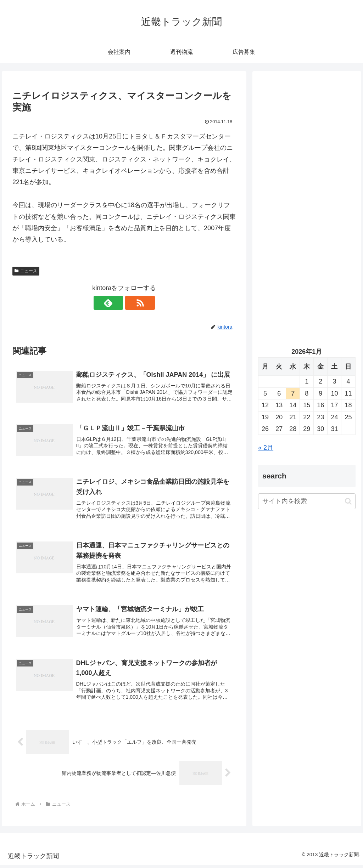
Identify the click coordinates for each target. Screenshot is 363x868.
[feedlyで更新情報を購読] (116, 303)
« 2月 (266, 448)
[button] (348, 501)
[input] (307, 501)
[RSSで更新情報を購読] (132, 303)
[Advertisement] (307, 144)
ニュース (26, 271)
